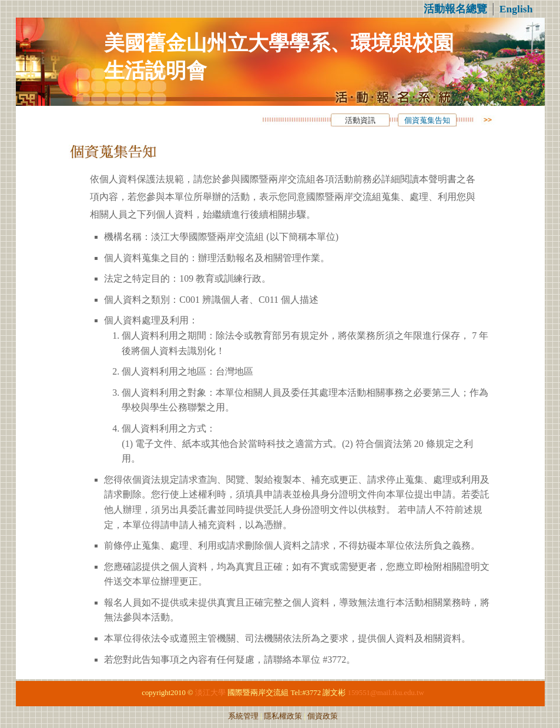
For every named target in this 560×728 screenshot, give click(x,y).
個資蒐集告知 (427, 121)
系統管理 (243, 716)
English (516, 9)
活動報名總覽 (455, 9)
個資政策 (323, 716)
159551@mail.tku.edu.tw (386, 693)
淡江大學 (210, 693)
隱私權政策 (283, 716)
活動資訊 (360, 121)
